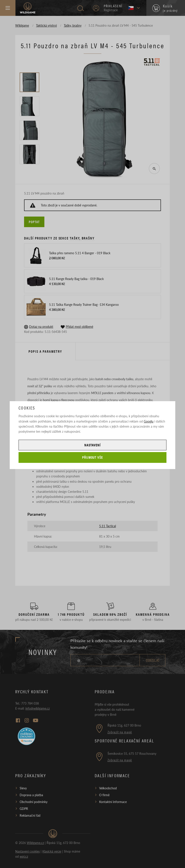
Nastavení (92, 445)
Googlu (149, 421)
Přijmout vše (93, 457)
